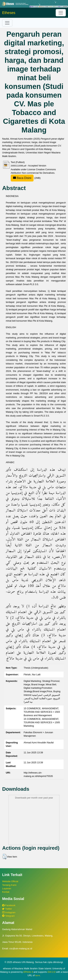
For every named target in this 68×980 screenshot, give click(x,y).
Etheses (9, 13)
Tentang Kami (9, 885)
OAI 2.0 (51, 972)
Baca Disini (22, 178)
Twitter (7, 909)
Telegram (8, 916)
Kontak (6, 892)
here (38, 975)
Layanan (7, 888)
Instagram (9, 912)
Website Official (10, 881)
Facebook (9, 905)
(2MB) (26, 178)
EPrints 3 (28, 972)
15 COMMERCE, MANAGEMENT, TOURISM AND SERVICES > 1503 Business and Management (42, 712)
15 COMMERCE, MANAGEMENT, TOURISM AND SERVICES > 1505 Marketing (42, 722)
